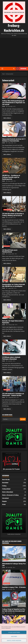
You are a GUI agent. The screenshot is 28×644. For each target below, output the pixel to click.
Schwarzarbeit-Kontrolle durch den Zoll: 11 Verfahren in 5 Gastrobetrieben (14, 129)
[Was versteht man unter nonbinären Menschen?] (14, 623)
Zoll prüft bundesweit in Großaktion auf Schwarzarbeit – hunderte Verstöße (14, 384)
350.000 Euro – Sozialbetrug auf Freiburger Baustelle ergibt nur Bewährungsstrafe (14, 166)
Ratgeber (5, 501)
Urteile (4, 504)
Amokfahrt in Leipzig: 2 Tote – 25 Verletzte (14, 587)
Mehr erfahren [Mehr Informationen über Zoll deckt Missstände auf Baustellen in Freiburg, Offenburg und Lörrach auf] (8, 229)
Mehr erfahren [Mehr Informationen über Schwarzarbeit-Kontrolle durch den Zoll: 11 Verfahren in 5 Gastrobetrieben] (8, 155)
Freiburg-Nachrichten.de (14, 28)
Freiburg (6, 97)
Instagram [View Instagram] (21, 69)
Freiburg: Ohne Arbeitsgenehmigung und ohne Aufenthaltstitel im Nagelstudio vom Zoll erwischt (14, 91)
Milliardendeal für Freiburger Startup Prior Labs (14, 564)
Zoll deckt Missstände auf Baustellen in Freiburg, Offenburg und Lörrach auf (14, 204)
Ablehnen (14, 636)
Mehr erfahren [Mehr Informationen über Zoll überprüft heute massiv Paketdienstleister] (8, 264)
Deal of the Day (6, 479)
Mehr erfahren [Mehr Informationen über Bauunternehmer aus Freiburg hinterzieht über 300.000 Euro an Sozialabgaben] (8, 300)
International (5, 498)
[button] (2, 69)
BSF (4, 107)
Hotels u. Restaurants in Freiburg (10, 495)
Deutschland (7, 246)
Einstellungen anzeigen (14, 640)
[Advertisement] (14, 52)
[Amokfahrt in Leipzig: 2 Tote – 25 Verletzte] (14, 577)
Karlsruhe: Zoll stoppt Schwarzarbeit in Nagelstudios (14, 311)
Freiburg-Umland (8, 135)
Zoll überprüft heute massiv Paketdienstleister (14, 240)
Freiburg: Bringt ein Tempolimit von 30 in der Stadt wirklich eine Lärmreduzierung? (14, 610)
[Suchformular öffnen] (14, 69)
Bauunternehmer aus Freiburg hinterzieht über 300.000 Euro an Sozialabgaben (14, 275)
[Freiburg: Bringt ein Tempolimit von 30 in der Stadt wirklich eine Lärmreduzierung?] (14, 599)
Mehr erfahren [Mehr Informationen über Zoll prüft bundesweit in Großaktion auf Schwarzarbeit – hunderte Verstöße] (8, 409)
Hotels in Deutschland (8, 492)
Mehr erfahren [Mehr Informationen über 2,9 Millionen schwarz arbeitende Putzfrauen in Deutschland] (8, 373)
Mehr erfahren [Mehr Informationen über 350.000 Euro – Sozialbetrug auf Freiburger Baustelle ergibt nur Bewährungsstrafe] (8, 193)
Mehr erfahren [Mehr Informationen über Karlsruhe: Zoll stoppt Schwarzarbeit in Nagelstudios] (8, 336)
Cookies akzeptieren (14, 632)
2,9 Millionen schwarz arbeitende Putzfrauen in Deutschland (14, 347)
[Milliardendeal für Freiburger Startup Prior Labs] (14, 554)
